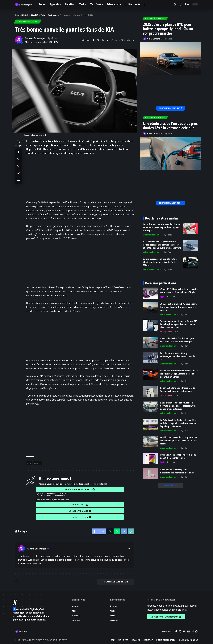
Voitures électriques (49, 15)
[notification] (176, 4)
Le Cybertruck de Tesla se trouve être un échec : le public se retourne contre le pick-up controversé (178, 423)
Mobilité (35, 15)
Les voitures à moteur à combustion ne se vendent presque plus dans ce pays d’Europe (162, 227)
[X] (180, 632)
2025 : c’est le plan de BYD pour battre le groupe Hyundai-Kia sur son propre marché (168, 28)
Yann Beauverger (37, 38)
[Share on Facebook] (93, 40)
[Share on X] (98, 40)
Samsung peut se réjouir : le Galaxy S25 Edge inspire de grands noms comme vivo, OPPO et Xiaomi (179, 324)
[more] (144, 4)
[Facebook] (176, 632)
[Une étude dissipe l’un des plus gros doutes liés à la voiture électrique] (171, 203)
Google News (80, 505)
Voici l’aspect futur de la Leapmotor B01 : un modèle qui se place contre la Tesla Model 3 (179, 440)
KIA (30, 463)
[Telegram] (193, 632)
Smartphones (166, 331)
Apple (162, 296)
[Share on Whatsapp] (103, 40)
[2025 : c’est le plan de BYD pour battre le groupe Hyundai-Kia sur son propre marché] (171, 108)
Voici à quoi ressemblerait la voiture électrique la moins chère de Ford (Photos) (160, 262)
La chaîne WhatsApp (80, 511)
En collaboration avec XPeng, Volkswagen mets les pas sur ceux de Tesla (178, 356)
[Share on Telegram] (107, 40)
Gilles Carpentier (155, 38)
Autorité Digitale (22, 15)
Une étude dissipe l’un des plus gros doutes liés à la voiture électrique (170, 125)
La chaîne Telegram (80, 517)
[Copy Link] (112, 40)
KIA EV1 (38, 463)
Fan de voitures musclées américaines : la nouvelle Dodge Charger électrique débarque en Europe (179, 373)
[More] (116, 40)
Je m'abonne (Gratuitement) (80, 490)
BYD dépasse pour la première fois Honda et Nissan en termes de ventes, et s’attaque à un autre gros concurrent (162, 244)
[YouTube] (184, 632)
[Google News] (188, 632)
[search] (181, 4)
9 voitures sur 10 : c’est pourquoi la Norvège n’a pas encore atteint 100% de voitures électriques (178, 405)
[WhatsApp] (196, 632)
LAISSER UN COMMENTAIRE (115, 582)
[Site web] (130, 549)
